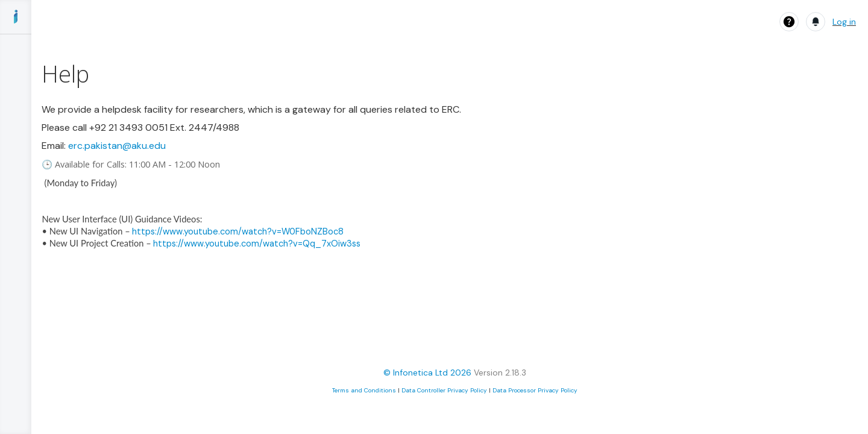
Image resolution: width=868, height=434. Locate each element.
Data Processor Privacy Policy (535, 390)
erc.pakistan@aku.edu (117, 146)
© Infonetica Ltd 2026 (427, 373)
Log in (844, 22)
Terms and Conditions (364, 390)
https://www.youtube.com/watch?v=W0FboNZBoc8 (238, 231)
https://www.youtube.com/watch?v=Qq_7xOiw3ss (257, 244)
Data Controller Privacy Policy (444, 390)
